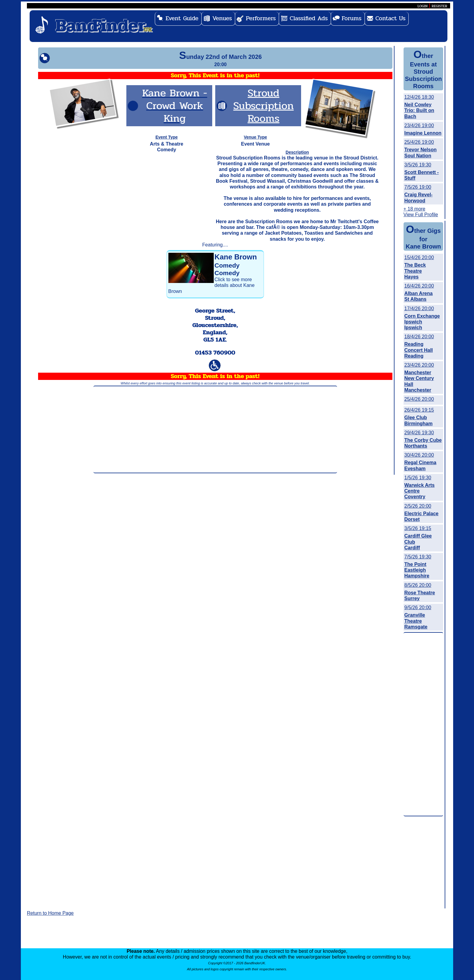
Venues (222, 18)
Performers (261, 18)
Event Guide (182, 18)
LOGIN (422, 6)
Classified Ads (309, 18)
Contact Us (391, 18)
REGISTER (440, 6)
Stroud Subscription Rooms (264, 106)
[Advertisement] (215, 429)
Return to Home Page (50, 913)
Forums (352, 18)
